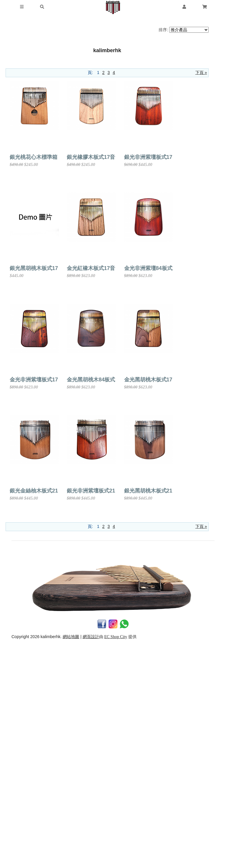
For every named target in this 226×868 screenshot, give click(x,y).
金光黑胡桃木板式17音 (36, 602)
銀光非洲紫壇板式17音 (36, 268)
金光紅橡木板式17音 (34, 380)
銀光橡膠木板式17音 (135, 157)
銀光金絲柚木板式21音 (138, 602)
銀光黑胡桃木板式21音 (138, 714)
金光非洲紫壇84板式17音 (141, 380)
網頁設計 (91, 859)
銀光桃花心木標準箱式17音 (42, 157)
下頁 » (201, 73)
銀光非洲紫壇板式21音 (36, 714)
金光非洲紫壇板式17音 (36, 491)
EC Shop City (116, 859)
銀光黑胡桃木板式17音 (138, 268)
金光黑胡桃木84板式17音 (141, 491)
